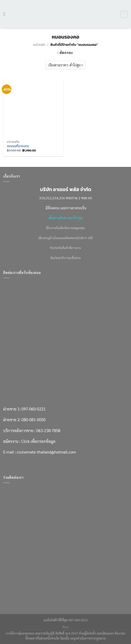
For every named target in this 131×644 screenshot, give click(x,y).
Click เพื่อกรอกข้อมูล (38, 441)
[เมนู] (6, 14)
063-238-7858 (48, 430)
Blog (65, 627)
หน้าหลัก (39, 45)
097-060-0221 (34, 409)
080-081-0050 (34, 419)
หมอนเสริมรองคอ (18, 146)
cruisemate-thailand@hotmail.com (46, 452)
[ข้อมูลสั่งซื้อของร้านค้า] (65, 65)
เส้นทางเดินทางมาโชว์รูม (65, 218)
